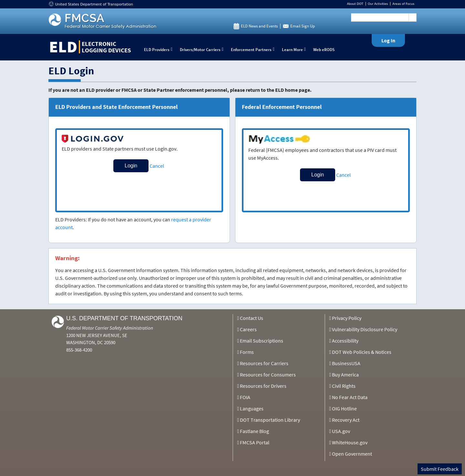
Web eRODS (324, 50)
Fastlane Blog (254, 431)
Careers (248, 329)
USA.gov (341, 431)
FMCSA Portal (255, 442)
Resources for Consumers (268, 375)
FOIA (245, 397)
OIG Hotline (344, 408)
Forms (247, 352)
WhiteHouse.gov (350, 442)
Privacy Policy (347, 318)
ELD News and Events (259, 26)
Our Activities (378, 4)
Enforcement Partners (254, 50)
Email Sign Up (303, 26)
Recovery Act (346, 420)
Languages (252, 408)
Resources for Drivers (263, 386)
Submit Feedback (440, 469)
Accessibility (345, 341)
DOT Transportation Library (270, 420)
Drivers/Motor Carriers (203, 50)
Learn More (295, 50)
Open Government (352, 454)
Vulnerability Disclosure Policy (365, 329)
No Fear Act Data (350, 397)
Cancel (157, 166)
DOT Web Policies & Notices (362, 352)
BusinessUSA (346, 363)
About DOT (355, 4)
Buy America (345, 375)
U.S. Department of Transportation (124, 318)
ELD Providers (160, 50)
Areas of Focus (403, 4)
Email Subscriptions (262, 341)
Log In (388, 40)
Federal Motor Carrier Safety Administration (110, 328)
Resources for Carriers (264, 363)
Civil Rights (344, 386)
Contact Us (252, 318)
